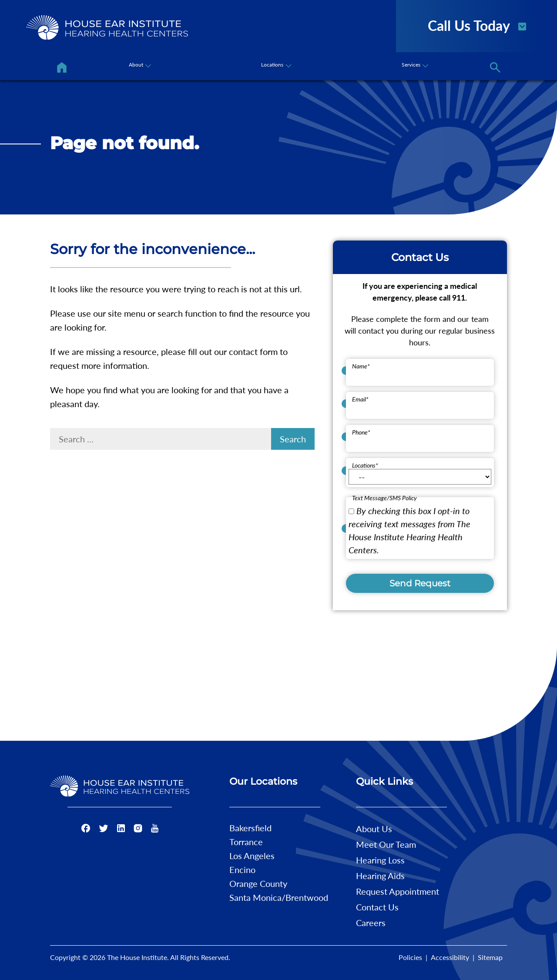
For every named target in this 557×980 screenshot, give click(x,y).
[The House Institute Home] (107, 27)
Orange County (258, 883)
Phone (361, 432)
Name (361, 366)
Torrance (246, 842)
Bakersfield (250, 828)
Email (360, 399)
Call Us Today (478, 25)
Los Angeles (252, 856)
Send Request (420, 583)
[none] (138, 67)
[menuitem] (62, 67)
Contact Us (377, 907)
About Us (374, 829)
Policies (410, 957)
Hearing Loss (380, 860)
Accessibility (450, 957)
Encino (242, 870)
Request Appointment (398, 891)
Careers (371, 923)
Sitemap (490, 957)
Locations (365, 465)
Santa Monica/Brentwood (279, 897)
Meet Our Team (386, 844)
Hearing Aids (380, 876)
